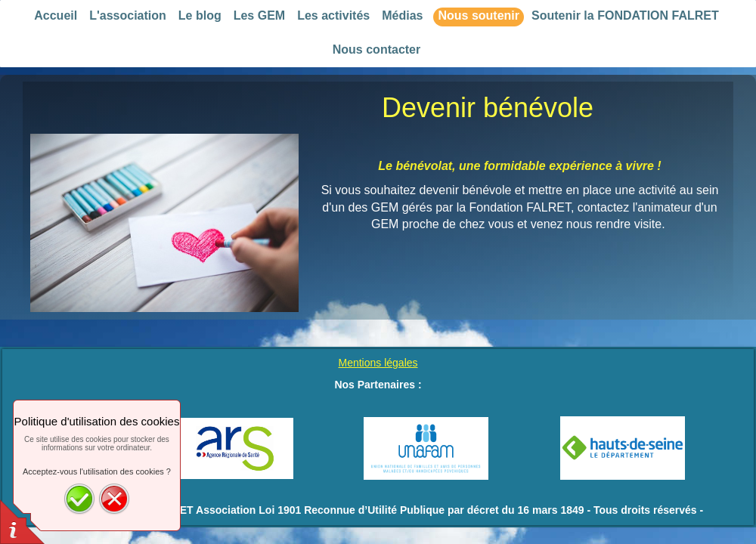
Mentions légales (378, 363)
